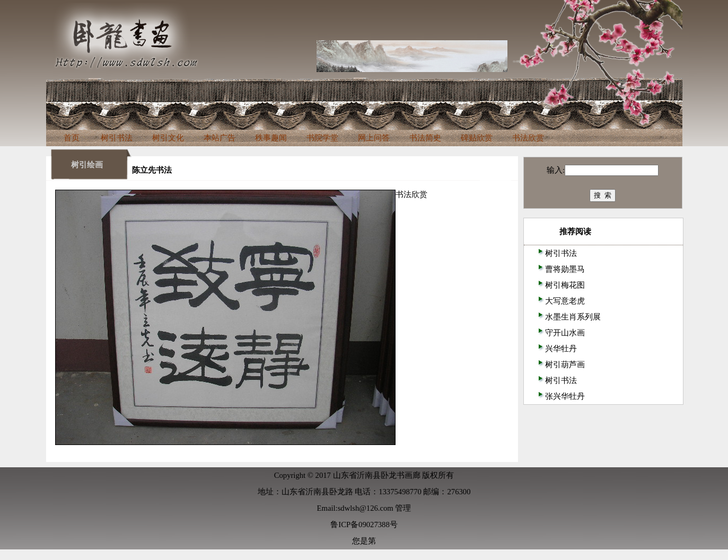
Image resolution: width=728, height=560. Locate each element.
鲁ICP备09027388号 (364, 525)
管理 (403, 508)
